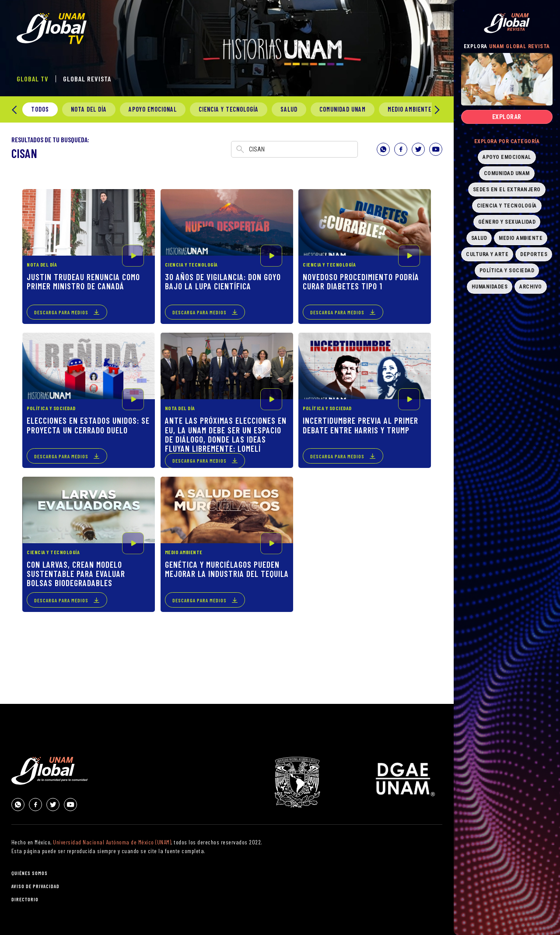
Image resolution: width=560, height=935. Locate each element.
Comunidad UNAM (343, 109)
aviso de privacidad (35, 886)
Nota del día (89, 109)
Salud (289, 109)
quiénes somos (30, 873)
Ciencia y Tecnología (229, 109)
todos (40, 109)
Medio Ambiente (409, 109)
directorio (25, 899)
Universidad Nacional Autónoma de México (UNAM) (112, 842)
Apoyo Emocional (153, 109)
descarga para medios (61, 312)
